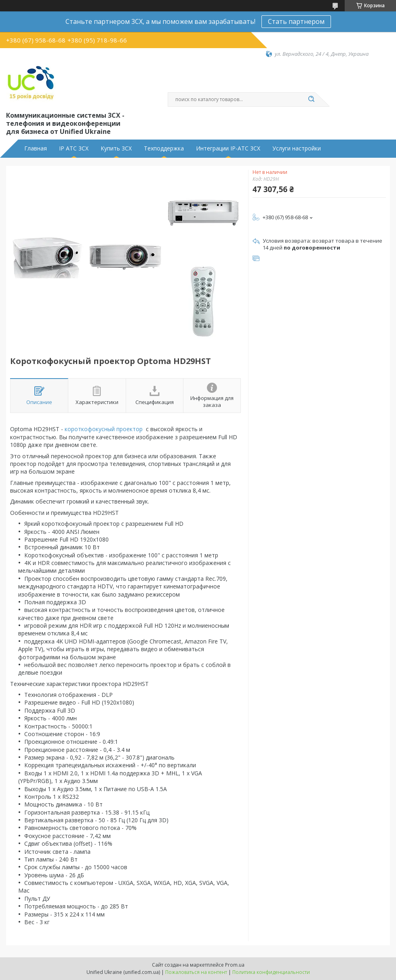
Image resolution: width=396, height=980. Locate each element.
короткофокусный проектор (104, 429)
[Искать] (311, 99)
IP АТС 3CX (74, 148)
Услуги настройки (297, 148)
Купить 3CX (116, 148)
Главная (36, 148)
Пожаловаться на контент (196, 972)
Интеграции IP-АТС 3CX (228, 148)
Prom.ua (235, 965)
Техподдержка (164, 148)
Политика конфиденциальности (271, 972)
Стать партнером (296, 21)
